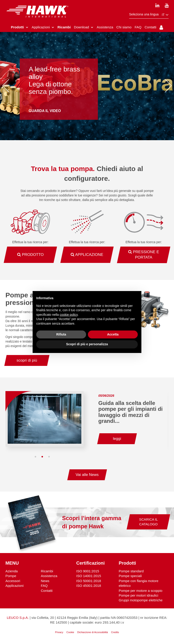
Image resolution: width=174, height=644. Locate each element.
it (165, 15)
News (45, 582)
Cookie (70, 633)
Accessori (13, 582)
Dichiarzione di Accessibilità (93, 633)
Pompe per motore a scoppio (141, 591)
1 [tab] (36, 458)
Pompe (11, 577)
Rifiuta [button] (61, 334)
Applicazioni (14, 586)
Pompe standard (131, 572)
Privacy (59, 633)
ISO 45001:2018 (89, 586)
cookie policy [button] (69, 315)
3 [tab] (49, 458)
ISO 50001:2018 (89, 582)
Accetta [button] (113, 334)
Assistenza (49, 577)
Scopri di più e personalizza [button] (87, 344)
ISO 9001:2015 (88, 572)
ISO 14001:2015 (89, 577)
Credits (115, 633)
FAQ (44, 586)
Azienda (12, 572)
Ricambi (47, 572)
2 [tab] (42, 458)
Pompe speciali (130, 577)
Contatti (47, 591)
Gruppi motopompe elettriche (141, 601)
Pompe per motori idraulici (138, 596)
